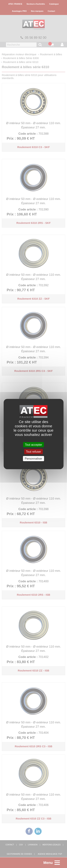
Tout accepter (33, 445)
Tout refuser (33, 451)
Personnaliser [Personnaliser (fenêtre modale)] (34, 459)
